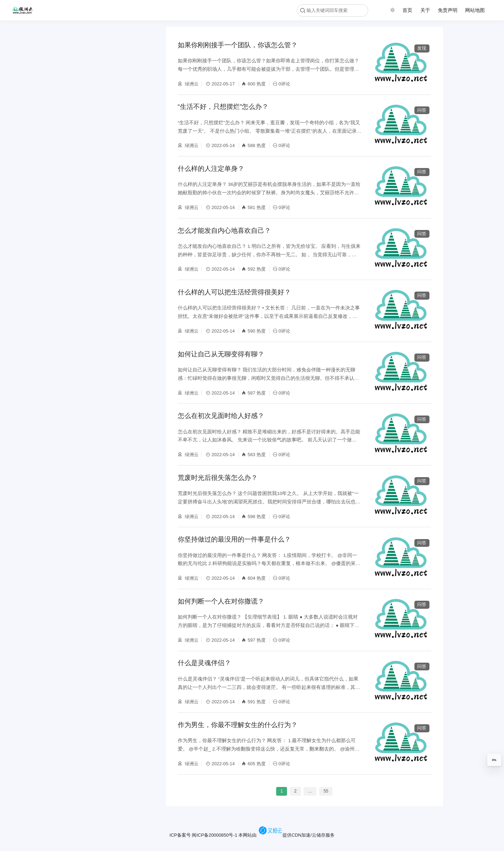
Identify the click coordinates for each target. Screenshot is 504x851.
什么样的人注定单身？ (211, 169)
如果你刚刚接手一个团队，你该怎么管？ (238, 45)
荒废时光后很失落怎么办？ (218, 478)
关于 (425, 10)
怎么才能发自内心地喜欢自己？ (224, 231)
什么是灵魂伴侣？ (204, 663)
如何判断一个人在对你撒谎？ (221, 601)
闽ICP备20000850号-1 (214, 835)
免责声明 (448, 10)
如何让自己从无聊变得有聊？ (221, 354)
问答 (422, 110)
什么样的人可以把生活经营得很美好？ (234, 292)
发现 (422, 48)
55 (326, 791)
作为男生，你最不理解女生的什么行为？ (238, 725)
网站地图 (475, 10)
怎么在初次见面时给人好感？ (221, 416)
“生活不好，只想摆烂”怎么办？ (223, 107)
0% (494, 760)
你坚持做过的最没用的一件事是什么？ (234, 539)
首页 (407, 10)
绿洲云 (191, 84)
